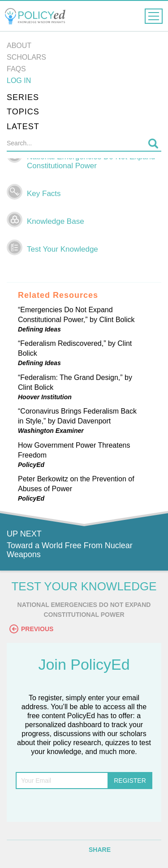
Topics (23, 112)
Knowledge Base (56, 221)
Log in (19, 81)
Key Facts (44, 194)
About (19, 46)
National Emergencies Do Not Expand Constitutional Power (91, 161)
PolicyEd (31, 465)
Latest (23, 126)
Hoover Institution (45, 397)
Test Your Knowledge (62, 249)
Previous (31, 629)
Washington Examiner (51, 431)
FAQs (16, 69)
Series (23, 97)
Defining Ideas (39, 329)
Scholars (26, 57)
